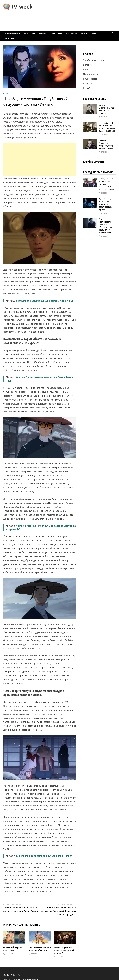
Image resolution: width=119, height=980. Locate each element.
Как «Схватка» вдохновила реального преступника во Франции (106, 204)
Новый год (89, 88)
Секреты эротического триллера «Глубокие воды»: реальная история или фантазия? (107, 226)
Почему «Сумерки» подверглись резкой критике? (64, 950)
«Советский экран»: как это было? (13, 949)
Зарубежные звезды (46, 33)
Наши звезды (29, 33)
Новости (96, 33)
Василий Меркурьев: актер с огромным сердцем (107, 109)
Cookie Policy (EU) (12, 975)
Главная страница (13, 33)
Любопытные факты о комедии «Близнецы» (40, 949)
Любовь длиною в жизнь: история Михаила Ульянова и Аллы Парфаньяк (107, 127)
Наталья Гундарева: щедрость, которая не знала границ (107, 144)
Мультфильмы (72, 33)
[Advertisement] (40, 159)
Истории (85, 33)
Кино (60, 33)
